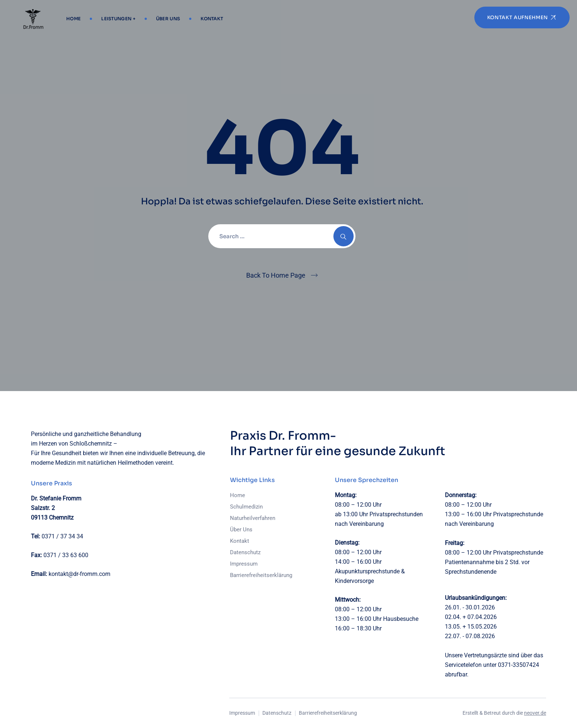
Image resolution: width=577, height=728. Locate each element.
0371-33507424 (518, 665)
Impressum (244, 564)
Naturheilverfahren (253, 518)
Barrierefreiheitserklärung (261, 575)
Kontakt (212, 19)
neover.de (535, 713)
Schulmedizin (246, 507)
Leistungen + (118, 19)
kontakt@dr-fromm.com (79, 574)
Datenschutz (245, 552)
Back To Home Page (276, 275)
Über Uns (168, 19)
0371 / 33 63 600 (66, 555)
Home (73, 19)
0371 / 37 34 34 (62, 536)
